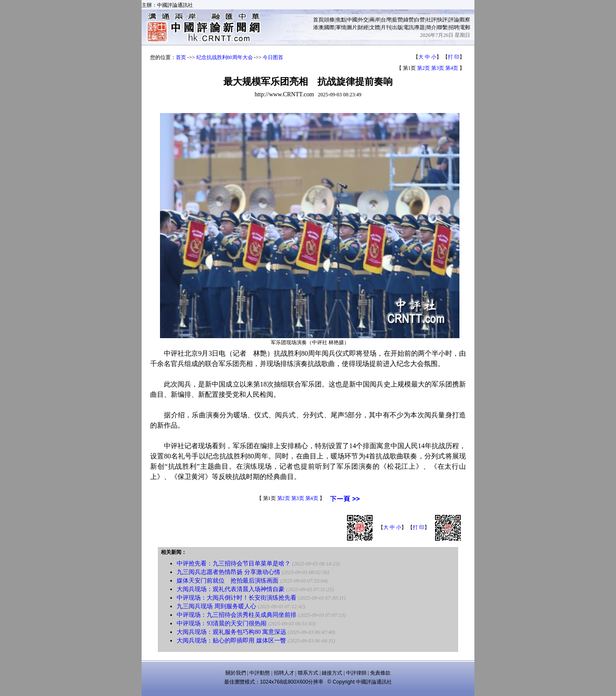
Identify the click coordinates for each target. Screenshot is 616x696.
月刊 (386, 27)
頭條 (329, 20)
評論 (454, 20)
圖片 (352, 27)
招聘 (454, 27)
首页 (181, 57)
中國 (352, 20)
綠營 (409, 20)
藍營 (397, 20)
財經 (363, 27)
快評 (442, 20)
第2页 (423, 68)
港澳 (318, 27)
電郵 (465, 27)
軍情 (341, 27)
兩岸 (375, 20)
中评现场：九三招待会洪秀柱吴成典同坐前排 (237, 615)
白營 (420, 20)
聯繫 (442, 27)
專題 (420, 27)
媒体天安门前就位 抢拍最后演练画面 (228, 581)
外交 (363, 20)
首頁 (318, 20)
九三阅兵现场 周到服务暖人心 (216, 606)
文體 (375, 27)
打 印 (454, 57)
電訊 (409, 27)
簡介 (431, 27)
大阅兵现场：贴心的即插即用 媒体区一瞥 (231, 641)
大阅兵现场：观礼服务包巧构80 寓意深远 (231, 632)
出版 (397, 27)
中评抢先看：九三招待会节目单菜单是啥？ (234, 564)
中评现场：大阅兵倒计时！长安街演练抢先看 (237, 598)
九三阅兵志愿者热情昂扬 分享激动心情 (228, 572)
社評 (431, 20)
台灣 (386, 20)
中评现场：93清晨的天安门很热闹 (222, 623)
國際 (329, 27)
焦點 (341, 20)
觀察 (465, 20)
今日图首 (273, 57)
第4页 (452, 68)
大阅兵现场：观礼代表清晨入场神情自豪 (231, 589)
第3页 (438, 68)
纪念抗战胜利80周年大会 (225, 57)
